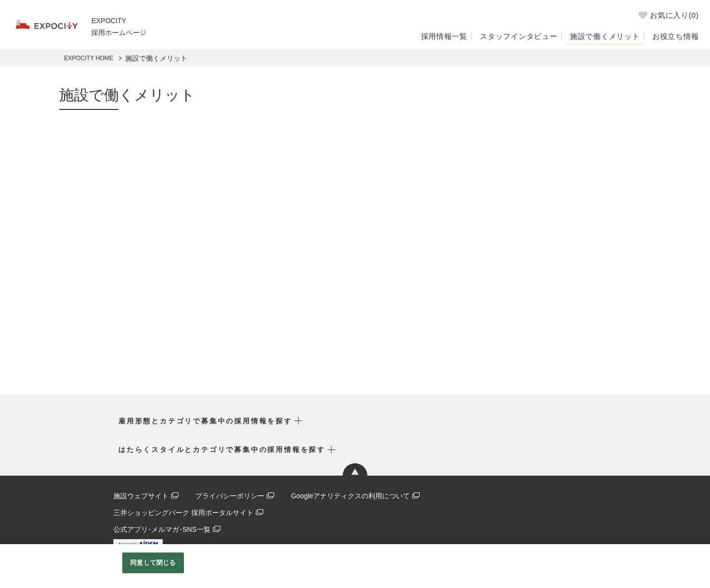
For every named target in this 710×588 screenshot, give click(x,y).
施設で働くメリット (599, 35)
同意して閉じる (153, 563)
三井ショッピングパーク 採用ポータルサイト (183, 512)
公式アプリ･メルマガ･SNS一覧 (162, 528)
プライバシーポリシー (230, 496)
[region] (355, 566)
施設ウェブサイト (141, 496)
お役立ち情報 (674, 35)
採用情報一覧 (427, 35)
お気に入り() (667, 17)
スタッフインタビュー (507, 35)
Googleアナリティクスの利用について (350, 496)
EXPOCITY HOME (89, 58)
